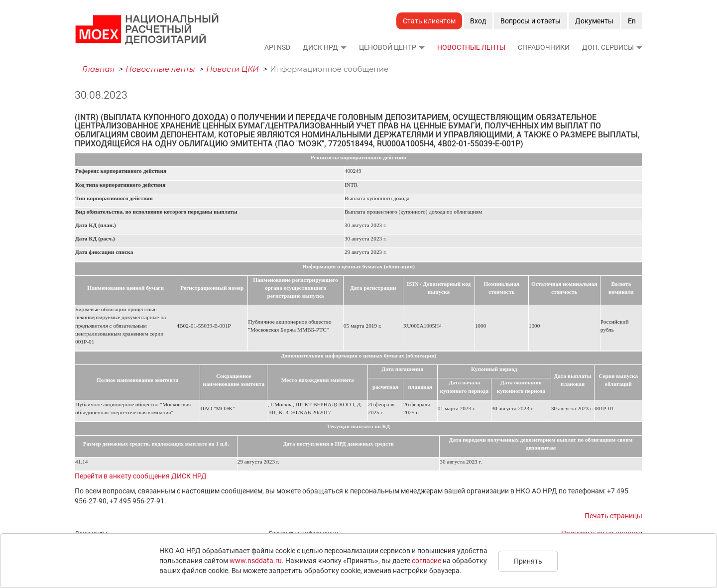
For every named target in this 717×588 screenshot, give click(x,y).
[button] (343, 47)
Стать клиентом (429, 21)
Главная (98, 69)
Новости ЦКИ (233, 69)
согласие (426, 561)
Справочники (544, 47)
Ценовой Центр (388, 47)
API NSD (277, 47)
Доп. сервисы (608, 47)
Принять (528, 561)
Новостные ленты (471, 47)
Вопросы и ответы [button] (531, 21)
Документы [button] (594, 21)
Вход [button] (478, 21)
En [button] (632, 21)
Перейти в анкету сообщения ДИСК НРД (141, 476)
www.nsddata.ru (256, 561)
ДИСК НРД (320, 47)
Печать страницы (613, 516)
